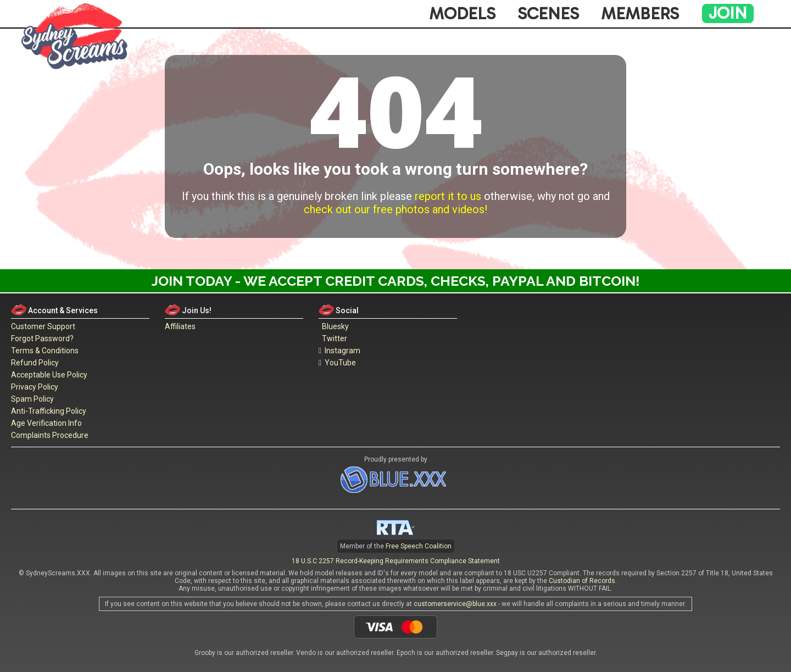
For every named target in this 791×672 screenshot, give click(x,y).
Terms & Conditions (45, 351)
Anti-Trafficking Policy (49, 411)
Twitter (333, 338)
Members (640, 14)
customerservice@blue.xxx (455, 604)
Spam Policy (32, 399)
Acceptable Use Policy (49, 375)
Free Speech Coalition (419, 546)
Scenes (548, 14)
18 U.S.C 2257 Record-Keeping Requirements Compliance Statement (396, 561)
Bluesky (334, 326)
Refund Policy (35, 363)
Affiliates (180, 326)
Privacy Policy (35, 387)
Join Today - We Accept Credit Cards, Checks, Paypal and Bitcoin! (396, 281)
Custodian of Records (582, 581)
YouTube (337, 363)
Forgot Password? (42, 338)
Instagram (339, 351)
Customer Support (43, 326)
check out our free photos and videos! (396, 209)
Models (462, 14)
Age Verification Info (46, 423)
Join (728, 13)
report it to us (448, 196)
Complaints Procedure (50, 435)
